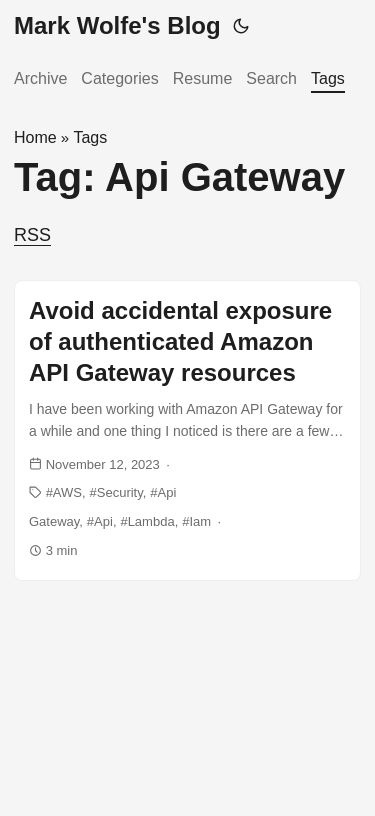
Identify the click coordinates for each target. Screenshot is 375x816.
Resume (203, 78)
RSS (32, 235)
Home (35, 137)
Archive (40, 78)
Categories (119, 78)
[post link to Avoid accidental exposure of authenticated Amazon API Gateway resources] (187, 430)
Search (271, 78)
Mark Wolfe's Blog (117, 25)
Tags (328, 78)
